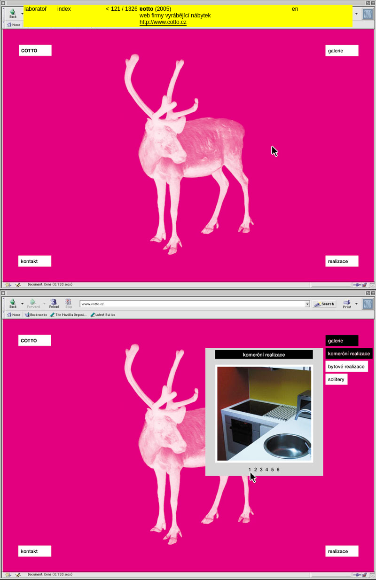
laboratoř (35, 9)
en (295, 9)
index (64, 9)
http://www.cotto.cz (163, 22)
